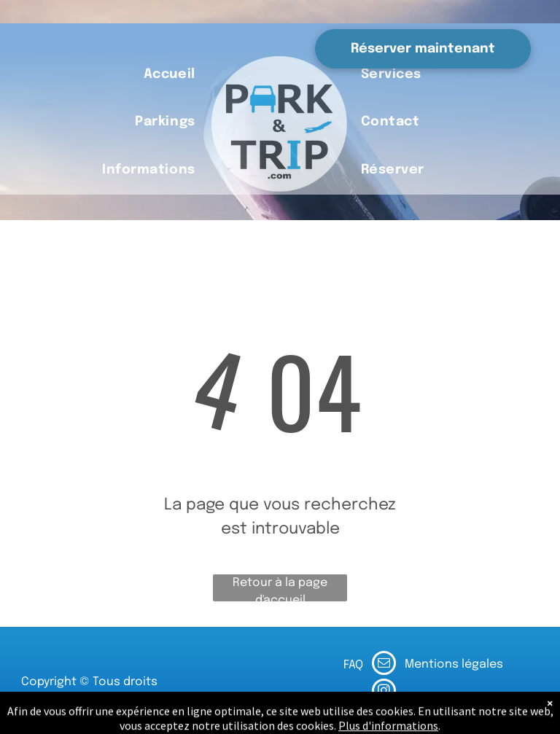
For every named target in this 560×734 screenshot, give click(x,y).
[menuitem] (170, 75)
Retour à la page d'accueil (280, 589)
